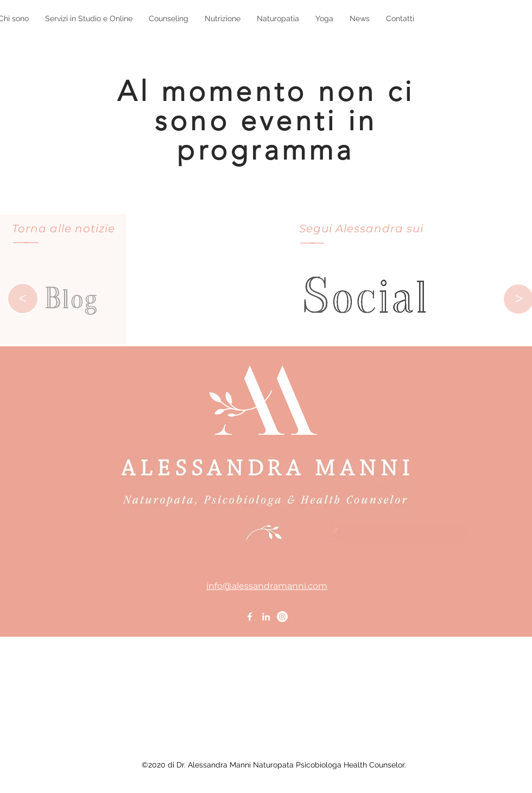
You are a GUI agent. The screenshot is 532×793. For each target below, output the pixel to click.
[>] (23, 299)
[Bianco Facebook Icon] (250, 617)
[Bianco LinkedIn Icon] (266, 617)
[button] (89, 18)
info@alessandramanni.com (267, 586)
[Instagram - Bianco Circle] (282, 617)
